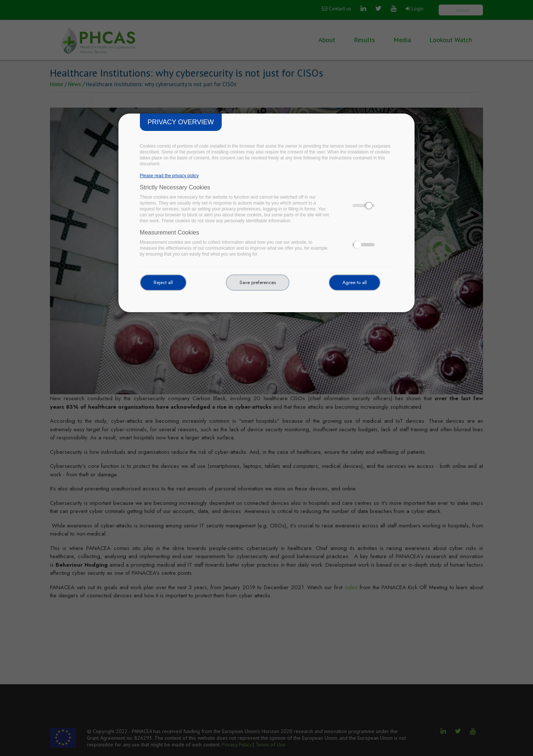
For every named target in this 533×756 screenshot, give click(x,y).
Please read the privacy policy (169, 176)
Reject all (163, 282)
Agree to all (355, 282)
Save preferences (258, 282)
